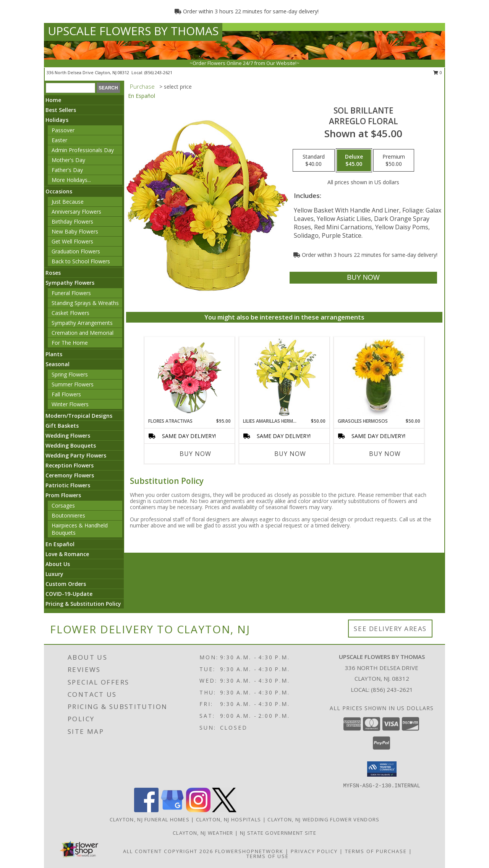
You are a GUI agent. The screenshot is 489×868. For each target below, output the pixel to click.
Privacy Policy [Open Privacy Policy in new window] (314, 851)
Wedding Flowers (68, 436)
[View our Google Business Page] (172, 810)
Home (53, 100)
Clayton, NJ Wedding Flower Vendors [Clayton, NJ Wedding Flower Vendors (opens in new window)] (323, 819)
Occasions (59, 191)
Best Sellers (61, 110)
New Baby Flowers (75, 231)
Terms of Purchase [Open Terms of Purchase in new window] (376, 851)
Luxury (54, 574)
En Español (60, 544)
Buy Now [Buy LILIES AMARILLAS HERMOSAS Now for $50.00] (290, 454)
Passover (63, 130)
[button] (382, 769)
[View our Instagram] (198, 810)
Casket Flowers (70, 313)
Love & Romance (67, 554)
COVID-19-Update (69, 594)
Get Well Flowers (72, 241)
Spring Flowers (70, 374)
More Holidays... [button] (71, 180)
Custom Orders (66, 584)
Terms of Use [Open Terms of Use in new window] (268, 856)
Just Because (68, 202)
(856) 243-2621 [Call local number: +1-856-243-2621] (158, 72)
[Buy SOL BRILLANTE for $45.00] (363, 278)
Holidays (57, 120)
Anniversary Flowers (76, 212)
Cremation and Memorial (83, 333)
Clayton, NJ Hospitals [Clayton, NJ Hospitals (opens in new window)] (228, 819)
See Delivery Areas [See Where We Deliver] (390, 629)
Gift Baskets (62, 426)
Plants (54, 354)
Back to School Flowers (81, 261)
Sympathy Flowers (70, 283)
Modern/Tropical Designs (79, 416)
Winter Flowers (70, 404)
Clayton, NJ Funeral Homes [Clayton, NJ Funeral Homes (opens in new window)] (150, 819)
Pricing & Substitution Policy (83, 604)
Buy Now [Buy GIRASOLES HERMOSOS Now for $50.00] (385, 454)
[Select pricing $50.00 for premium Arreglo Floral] (394, 161)
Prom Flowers (63, 495)
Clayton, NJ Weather (203, 833)
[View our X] (224, 810)
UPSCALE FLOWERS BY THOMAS (133, 31)
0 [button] (438, 72)
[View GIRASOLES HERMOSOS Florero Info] (379, 377)
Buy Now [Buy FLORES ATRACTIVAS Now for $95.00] (195, 454)
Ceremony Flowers (70, 475)
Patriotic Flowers (68, 485)
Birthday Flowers (72, 221)
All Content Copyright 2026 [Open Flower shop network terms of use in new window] (168, 851)
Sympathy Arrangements (82, 323)
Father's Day (67, 170)
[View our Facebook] (146, 810)
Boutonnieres (68, 515)
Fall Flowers (66, 394)
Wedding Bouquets (71, 445)
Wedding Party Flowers (76, 455)
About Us (58, 564)
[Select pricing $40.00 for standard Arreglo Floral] (314, 161)
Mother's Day (68, 160)
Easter (59, 140)
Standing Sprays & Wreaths (85, 303)
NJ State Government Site (278, 833)
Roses (53, 273)
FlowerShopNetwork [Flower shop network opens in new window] (249, 851)
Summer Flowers (73, 384)
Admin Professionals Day (83, 150)
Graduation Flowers (76, 251)
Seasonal (57, 364)
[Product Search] (70, 88)
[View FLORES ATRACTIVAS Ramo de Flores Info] (190, 377)
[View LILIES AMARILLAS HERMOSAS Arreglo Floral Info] (284, 377)
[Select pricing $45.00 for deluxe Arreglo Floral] (354, 161)
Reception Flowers (70, 465)
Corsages (63, 505)
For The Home (70, 343)
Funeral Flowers (71, 293)
